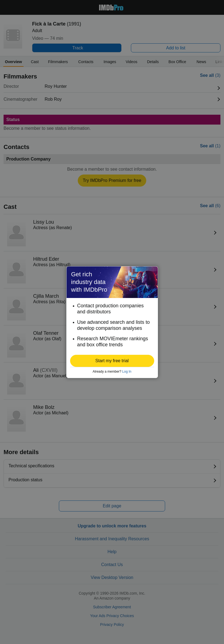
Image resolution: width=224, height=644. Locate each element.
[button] (112, 361)
